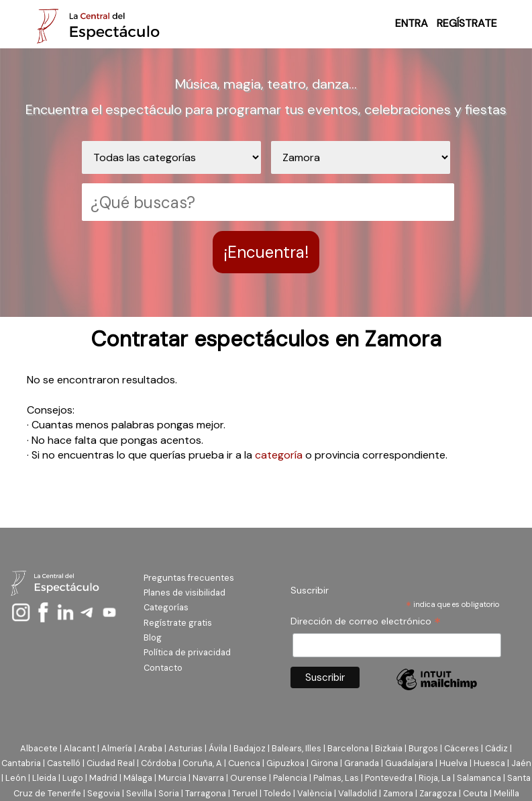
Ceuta (475, 793)
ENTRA (412, 23)
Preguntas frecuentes (189, 578)
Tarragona (206, 793)
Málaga (138, 778)
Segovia (104, 793)
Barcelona (348, 748)
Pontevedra (389, 778)
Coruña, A (202, 763)
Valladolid (358, 793)
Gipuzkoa (285, 763)
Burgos (423, 748)
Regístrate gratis (178, 623)
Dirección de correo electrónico (366, 621)
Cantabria (21, 763)
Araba (150, 748)
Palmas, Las (336, 778)
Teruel (245, 793)
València (315, 793)
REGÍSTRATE (467, 23)
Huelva (454, 763)
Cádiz (496, 748)
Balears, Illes (297, 748)
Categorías (166, 607)
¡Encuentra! (266, 252)
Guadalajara (409, 763)
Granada (362, 763)
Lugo (73, 778)
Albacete (39, 748)
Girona (324, 763)
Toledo (277, 793)
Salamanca (479, 778)
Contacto (163, 668)
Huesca (489, 763)
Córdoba (159, 763)
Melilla (507, 793)
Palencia (290, 778)
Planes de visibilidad (184, 593)
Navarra (208, 778)
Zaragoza (438, 793)
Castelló (64, 763)
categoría (279, 455)
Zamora (398, 793)
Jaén (521, 763)
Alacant (79, 748)
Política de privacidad (187, 652)
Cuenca (244, 763)
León (16, 778)
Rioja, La (435, 778)
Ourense (249, 778)
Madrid (103, 778)
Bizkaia (389, 748)
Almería (117, 748)
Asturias (185, 748)
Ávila (218, 748)
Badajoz (250, 748)
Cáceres (462, 748)
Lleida (44, 778)
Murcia (172, 778)
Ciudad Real (111, 763)
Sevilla (139, 793)
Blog (153, 638)
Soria (169, 793)
